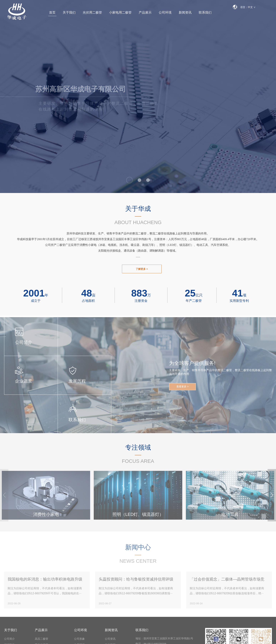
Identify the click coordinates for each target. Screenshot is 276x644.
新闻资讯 (185, 13)
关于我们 (69, 13)
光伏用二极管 (92, 13)
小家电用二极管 (120, 13)
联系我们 (205, 13)
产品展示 (145, 13)
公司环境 (165, 13)
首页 (52, 13)
